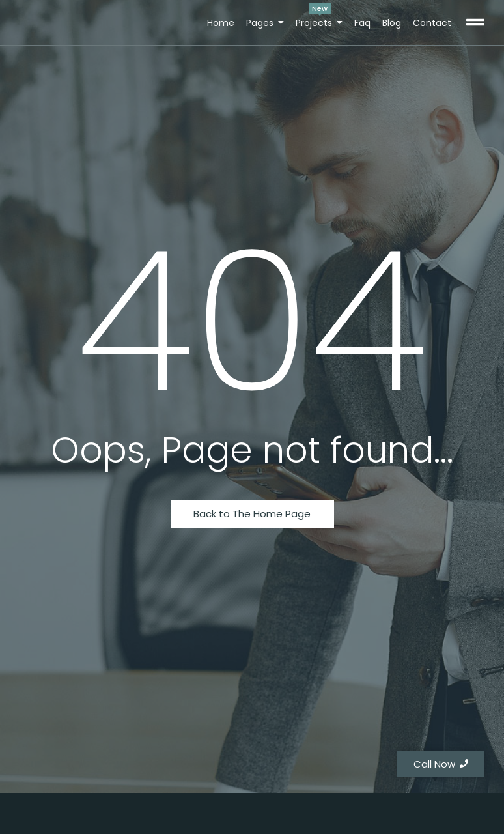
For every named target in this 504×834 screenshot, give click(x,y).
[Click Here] (475, 24)
